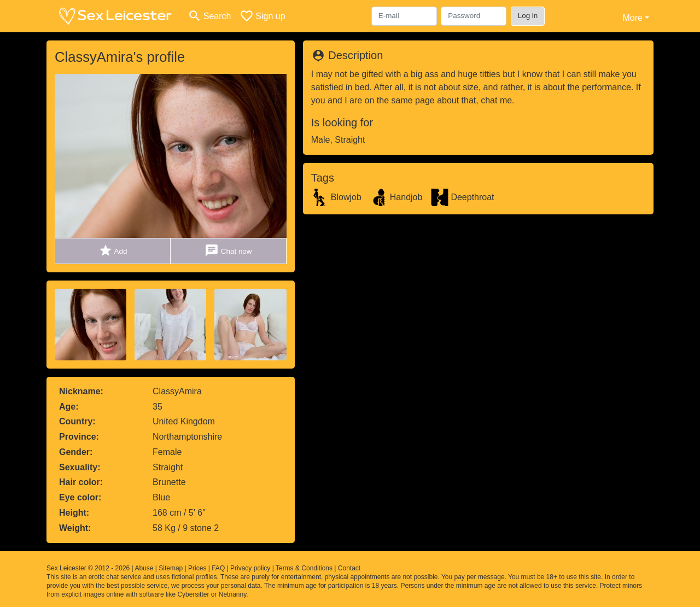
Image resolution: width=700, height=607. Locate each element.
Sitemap (171, 568)
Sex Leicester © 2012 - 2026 (88, 568)
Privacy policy (250, 568)
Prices (197, 568)
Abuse (144, 568)
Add (113, 251)
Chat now (228, 251)
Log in (528, 16)
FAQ (218, 568)
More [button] (632, 18)
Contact (349, 568)
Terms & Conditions (304, 568)
